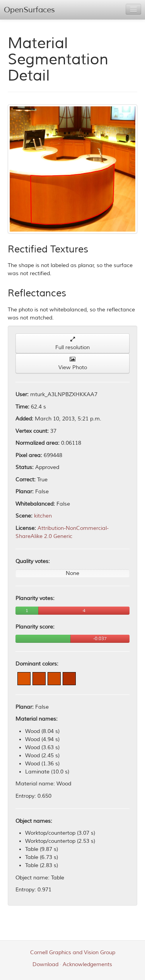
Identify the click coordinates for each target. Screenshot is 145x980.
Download (45, 964)
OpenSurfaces (29, 10)
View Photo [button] (73, 364)
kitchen (43, 516)
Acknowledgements (87, 964)
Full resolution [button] (72, 344)
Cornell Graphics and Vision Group (73, 952)
